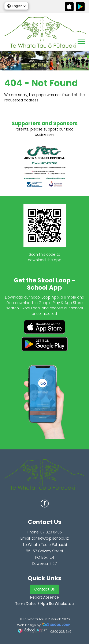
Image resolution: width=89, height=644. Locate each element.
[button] (16, 6)
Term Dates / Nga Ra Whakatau (44, 604)
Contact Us (44, 589)
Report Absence (45, 597)
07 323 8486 (51, 532)
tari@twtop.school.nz (50, 538)
